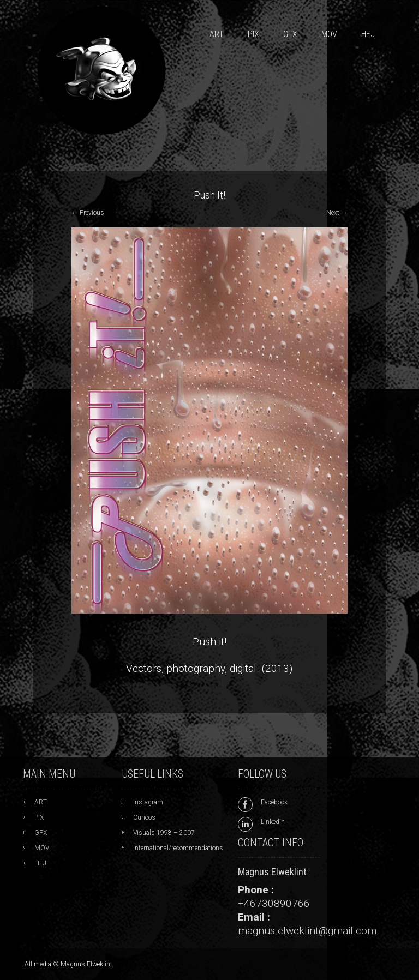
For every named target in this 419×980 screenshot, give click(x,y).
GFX (290, 34)
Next (337, 213)
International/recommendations (178, 848)
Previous (88, 213)
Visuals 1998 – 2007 (164, 833)
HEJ (368, 34)
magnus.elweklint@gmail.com (307, 931)
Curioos (144, 817)
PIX (253, 34)
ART (217, 34)
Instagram (148, 802)
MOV (329, 34)
